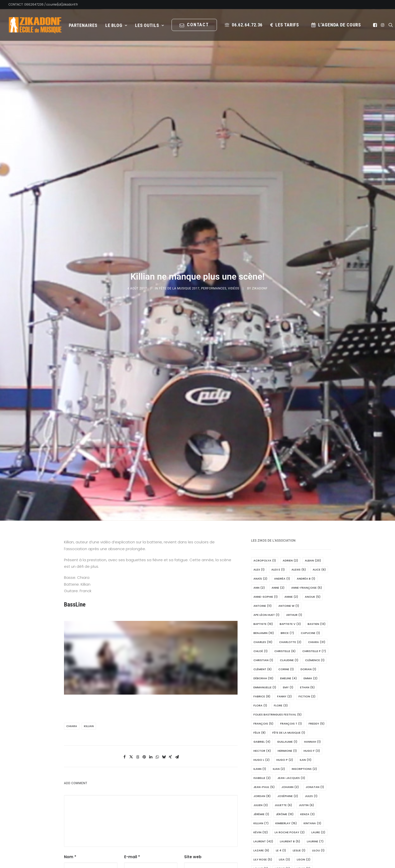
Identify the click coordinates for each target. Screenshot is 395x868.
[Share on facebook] (124, 669)
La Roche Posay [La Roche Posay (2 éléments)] (290, 745)
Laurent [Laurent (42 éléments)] (263, 754)
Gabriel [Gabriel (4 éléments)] (262, 654)
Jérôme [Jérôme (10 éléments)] (285, 727)
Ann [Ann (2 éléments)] (259, 500)
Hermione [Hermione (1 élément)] (287, 663)
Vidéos (234, 245)
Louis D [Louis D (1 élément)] (294, 790)
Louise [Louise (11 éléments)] (317, 790)
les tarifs (287, 25)
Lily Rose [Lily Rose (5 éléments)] (263, 772)
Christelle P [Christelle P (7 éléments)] (314, 563)
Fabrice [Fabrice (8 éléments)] (262, 609)
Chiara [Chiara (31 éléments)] (317, 554)
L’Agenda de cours (339, 25)
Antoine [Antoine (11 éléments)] (262, 518)
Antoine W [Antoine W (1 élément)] (289, 518)
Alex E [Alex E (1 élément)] (278, 482)
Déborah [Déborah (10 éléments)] (263, 591)
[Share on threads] (138, 669)
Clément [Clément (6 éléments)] (262, 582)
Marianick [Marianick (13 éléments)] (311, 835)
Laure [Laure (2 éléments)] (318, 745)
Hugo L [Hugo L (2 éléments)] (261, 672)
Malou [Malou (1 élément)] (309, 826)
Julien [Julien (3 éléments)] (261, 718)
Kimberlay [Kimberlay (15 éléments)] (286, 736)
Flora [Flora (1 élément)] (260, 618)
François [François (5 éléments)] (263, 636)
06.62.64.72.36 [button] (247, 25)
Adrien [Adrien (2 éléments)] (290, 473)
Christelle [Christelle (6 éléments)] (285, 563)
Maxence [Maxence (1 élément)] (309, 853)
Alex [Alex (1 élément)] (259, 482)
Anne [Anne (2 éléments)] (278, 500)
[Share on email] (177, 669)
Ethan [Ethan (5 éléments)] (307, 600)
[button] (375, 25)
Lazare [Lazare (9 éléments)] (261, 763)
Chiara (72, 638)
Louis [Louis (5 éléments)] (304, 781)
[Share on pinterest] (144, 669)
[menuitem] (83, 25)
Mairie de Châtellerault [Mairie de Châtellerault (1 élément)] (274, 826)
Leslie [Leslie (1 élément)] (299, 763)
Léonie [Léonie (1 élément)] (281, 817)
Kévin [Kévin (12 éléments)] (261, 745)
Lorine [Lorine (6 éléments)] (282, 781)
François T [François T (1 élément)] (291, 636)
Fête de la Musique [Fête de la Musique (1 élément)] (289, 645)
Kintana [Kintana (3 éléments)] (312, 736)
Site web (193, 769)
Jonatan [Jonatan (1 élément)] (315, 699)
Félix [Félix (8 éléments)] (259, 645)
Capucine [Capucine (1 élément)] (310, 545)
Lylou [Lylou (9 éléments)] (260, 808)
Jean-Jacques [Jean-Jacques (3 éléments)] (291, 690)
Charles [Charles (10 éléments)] (263, 554)
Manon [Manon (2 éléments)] (262, 835)
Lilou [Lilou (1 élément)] (318, 763)
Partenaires (83, 25)
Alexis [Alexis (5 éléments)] (299, 482)
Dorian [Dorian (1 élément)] (308, 582)
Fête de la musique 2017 (179, 245)
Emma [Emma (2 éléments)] (310, 591)
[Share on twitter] (131, 669)
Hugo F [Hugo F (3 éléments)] (312, 663)
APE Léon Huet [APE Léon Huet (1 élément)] (266, 527)
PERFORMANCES (214, 245)
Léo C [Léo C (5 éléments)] (260, 817)
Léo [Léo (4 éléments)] (315, 808)
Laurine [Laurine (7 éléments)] (315, 754)
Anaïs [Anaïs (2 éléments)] (260, 491)
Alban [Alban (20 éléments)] (313, 473)
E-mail (132, 769)
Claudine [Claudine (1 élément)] (289, 573)
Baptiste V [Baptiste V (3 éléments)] (290, 536)
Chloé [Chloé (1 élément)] (260, 563)
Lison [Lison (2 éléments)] (304, 772)
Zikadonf (260, 245)
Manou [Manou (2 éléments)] (285, 835)
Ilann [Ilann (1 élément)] (260, 681)
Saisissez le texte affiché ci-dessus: (205, 803)
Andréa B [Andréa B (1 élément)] (306, 491)
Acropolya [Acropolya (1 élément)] (265, 473)
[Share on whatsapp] (157, 669)
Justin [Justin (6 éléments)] (306, 718)
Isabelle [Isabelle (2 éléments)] (262, 690)
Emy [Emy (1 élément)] (288, 600)
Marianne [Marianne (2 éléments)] (263, 844)
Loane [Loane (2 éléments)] (261, 781)
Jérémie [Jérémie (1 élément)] (261, 727)
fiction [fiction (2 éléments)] (307, 609)
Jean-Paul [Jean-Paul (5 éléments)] (264, 699)
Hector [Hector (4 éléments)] (262, 663)
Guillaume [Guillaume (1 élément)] (287, 654)
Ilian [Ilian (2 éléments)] (279, 681)
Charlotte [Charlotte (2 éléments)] (290, 554)
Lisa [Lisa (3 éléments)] (284, 772)
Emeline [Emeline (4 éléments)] (288, 591)
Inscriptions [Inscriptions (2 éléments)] (304, 681)
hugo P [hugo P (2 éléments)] (285, 672)
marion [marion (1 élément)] (261, 853)
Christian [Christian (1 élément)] (263, 573)
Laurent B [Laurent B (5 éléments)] (290, 754)
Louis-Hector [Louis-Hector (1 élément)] (267, 790)
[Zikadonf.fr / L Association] (35, 25)
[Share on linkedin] (151, 669)
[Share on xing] (170, 669)
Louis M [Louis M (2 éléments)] (262, 799)
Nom (70, 769)
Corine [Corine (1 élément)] (286, 582)
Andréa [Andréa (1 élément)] (282, 491)
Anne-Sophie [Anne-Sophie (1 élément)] (266, 509)
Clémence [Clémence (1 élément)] (315, 573)
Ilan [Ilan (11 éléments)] (306, 672)
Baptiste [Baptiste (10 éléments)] (263, 536)
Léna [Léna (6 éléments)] (297, 808)
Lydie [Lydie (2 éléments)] (305, 799)
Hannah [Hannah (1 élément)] (312, 654)
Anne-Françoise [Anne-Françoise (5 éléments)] (307, 500)
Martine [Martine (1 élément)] (285, 853)
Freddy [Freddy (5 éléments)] (317, 636)
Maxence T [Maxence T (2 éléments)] (264, 862)
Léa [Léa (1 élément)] (279, 808)
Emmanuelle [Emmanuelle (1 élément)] (265, 600)
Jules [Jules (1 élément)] (311, 708)
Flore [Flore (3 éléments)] (281, 618)
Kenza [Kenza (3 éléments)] (307, 727)
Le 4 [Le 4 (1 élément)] (281, 763)
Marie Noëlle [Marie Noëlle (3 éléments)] (292, 844)
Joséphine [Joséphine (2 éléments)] (288, 708)
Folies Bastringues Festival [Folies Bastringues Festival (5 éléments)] (277, 627)
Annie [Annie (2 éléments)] (291, 509)
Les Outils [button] (150, 25)
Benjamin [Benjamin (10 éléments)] (264, 545)
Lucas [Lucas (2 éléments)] (284, 799)
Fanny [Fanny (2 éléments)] (284, 609)
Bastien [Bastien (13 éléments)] (317, 536)
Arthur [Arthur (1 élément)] (294, 527)
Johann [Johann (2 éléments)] (290, 699)
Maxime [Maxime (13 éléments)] (290, 862)
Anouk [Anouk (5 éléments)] (313, 509)
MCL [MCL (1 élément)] (311, 862)
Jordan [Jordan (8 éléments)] (262, 708)
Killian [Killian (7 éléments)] (261, 736)
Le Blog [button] (116, 25)
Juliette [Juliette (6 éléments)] (283, 718)
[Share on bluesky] (164, 669)
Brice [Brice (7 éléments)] (287, 545)
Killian (89, 638)
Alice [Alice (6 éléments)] (319, 482)
